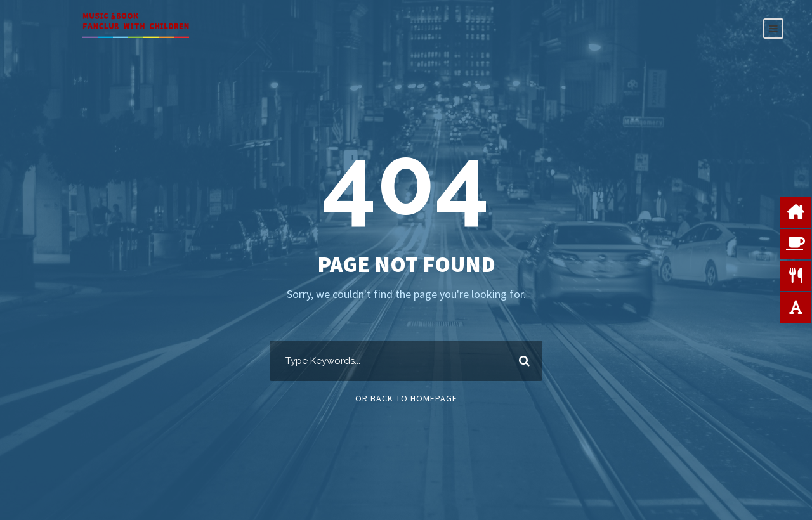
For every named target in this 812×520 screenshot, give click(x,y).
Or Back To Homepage (406, 398)
